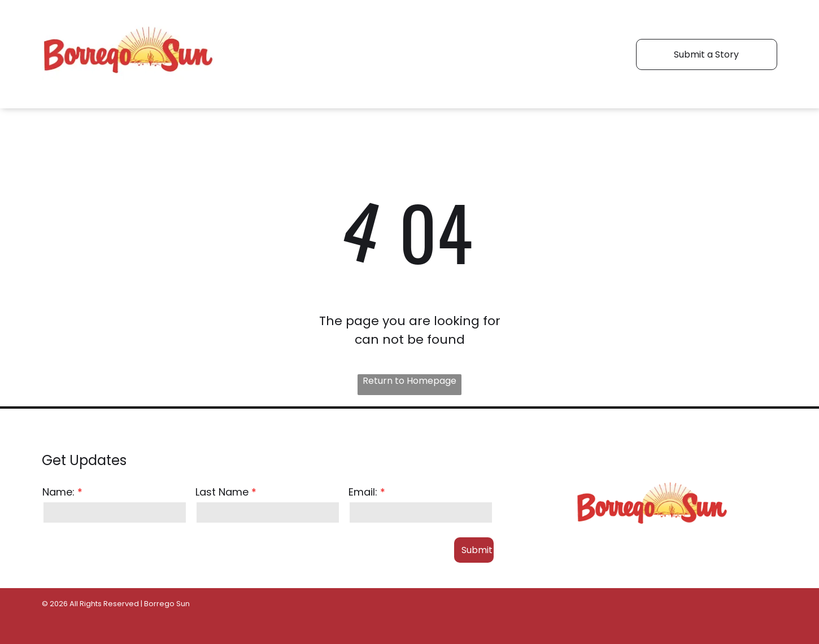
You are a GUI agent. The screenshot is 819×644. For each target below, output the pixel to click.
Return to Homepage (409, 381)
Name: (58, 492)
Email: (363, 492)
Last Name (222, 492)
